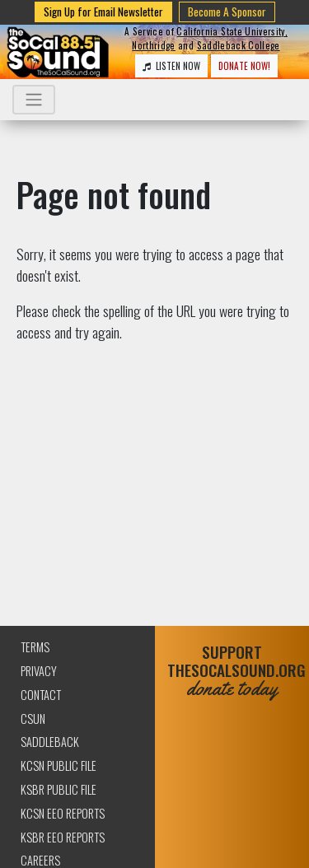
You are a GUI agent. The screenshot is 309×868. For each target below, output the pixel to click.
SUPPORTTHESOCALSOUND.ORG (232, 671)
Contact (41, 695)
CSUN (33, 719)
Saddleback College (239, 45)
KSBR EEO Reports (63, 837)
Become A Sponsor (227, 12)
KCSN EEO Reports (63, 813)
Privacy (39, 671)
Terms (35, 647)
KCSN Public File (59, 765)
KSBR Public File (59, 789)
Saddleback (50, 742)
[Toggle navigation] (34, 100)
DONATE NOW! (244, 66)
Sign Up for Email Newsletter (103, 12)
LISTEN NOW (171, 66)
